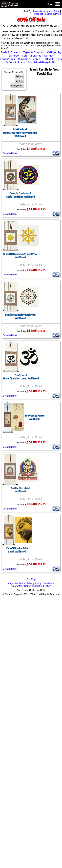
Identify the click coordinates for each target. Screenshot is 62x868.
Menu (53, 4)
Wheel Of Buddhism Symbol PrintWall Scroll (20, 256)
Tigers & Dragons (33, 52)
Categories (17, 85)
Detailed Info (10, 153)
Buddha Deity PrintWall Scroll (20, 490)
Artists (19, 76)
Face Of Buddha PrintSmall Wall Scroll (17, 550)
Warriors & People (29, 59)
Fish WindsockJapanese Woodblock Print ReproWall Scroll (20, 133)
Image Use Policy (16, 583)
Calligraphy (54, 52)
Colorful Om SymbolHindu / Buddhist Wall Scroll (20, 195)
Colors (19, 81)
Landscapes (8, 59)
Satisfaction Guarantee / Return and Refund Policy (33, 585)
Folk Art (48, 59)
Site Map (31, 579)
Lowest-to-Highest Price (46, 11)
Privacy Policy (34, 583)
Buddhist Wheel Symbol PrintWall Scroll (20, 316)
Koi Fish (49, 56)
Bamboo (14, 56)
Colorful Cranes (31, 56)
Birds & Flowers (10, 52)
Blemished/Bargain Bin (42, 62)
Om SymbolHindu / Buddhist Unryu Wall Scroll (21, 377)
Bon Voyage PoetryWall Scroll (34, 417)
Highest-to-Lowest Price (48, 14)
